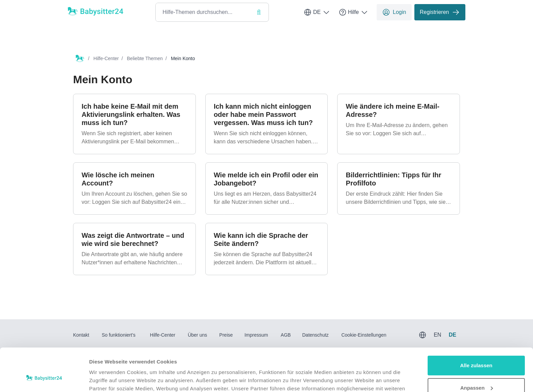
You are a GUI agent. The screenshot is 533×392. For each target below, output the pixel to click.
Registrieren (440, 12)
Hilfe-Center (106, 58)
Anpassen (477, 351)
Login (394, 12)
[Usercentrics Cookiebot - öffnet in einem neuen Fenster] (44, 379)
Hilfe (354, 12)
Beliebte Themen (145, 58)
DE (317, 12)
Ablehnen (476, 373)
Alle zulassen (476, 329)
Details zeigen (106, 379)
